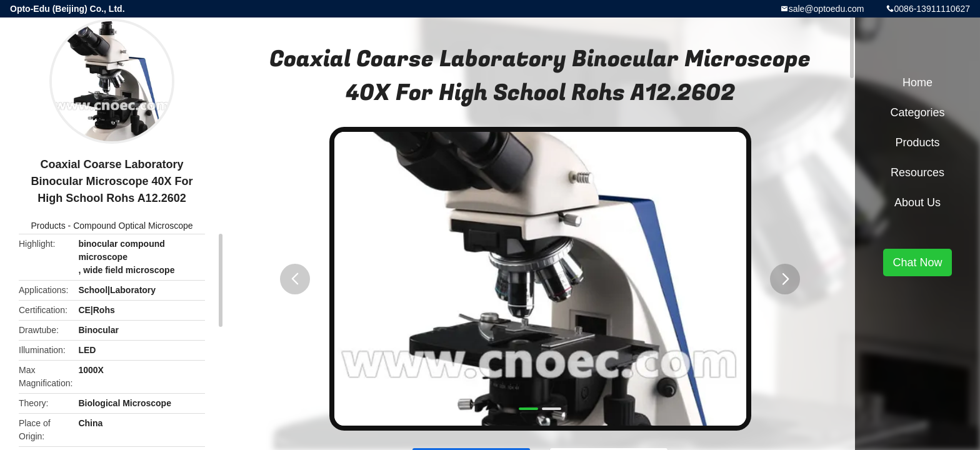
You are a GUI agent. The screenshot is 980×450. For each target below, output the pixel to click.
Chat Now (917, 262)
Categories (917, 112)
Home (917, 82)
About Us (917, 202)
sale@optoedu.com (827, 9)
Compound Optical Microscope (133, 226)
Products (48, 226)
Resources (917, 172)
